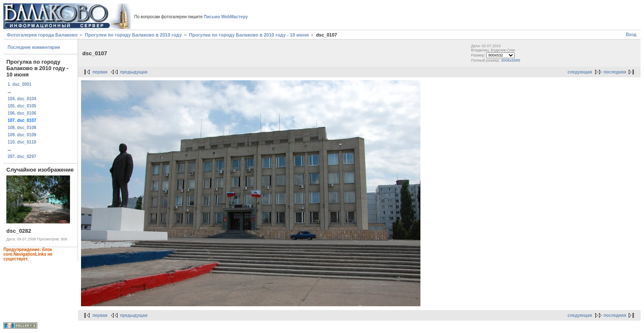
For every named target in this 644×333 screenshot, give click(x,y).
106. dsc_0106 (22, 113)
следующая (580, 72)
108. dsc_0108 (22, 128)
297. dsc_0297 (22, 157)
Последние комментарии (34, 47)
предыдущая (134, 72)
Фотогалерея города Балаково (42, 35)
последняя (615, 72)
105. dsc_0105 (22, 106)
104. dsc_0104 (22, 99)
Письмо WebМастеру (226, 17)
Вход (631, 35)
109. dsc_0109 (22, 135)
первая (100, 72)
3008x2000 (511, 60)
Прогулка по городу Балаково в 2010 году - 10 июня (249, 35)
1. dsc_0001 (20, 84)
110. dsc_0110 (22, 142)
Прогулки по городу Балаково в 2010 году (133, 35)
